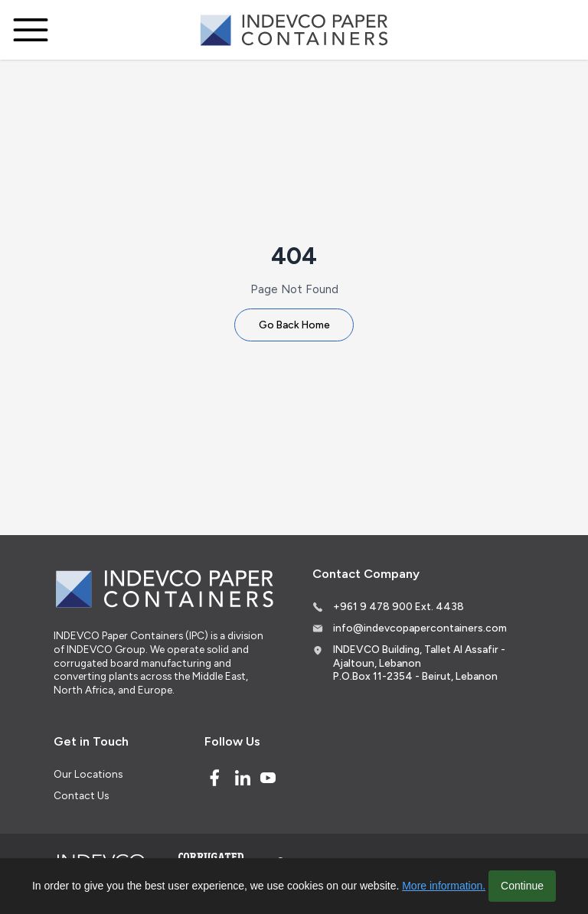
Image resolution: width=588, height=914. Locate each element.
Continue (522, 886)
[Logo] (294, 30)
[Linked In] (243, 778)
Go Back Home (294, 325)
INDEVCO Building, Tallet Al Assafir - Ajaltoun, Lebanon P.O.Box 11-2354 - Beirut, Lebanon (419, 663)
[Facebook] (214, 778)
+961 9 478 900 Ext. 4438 (399, 606)
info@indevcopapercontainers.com (420, 628)
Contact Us (81, 795)
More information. (444, 886)
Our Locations (88, 774)
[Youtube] (268, 778)
